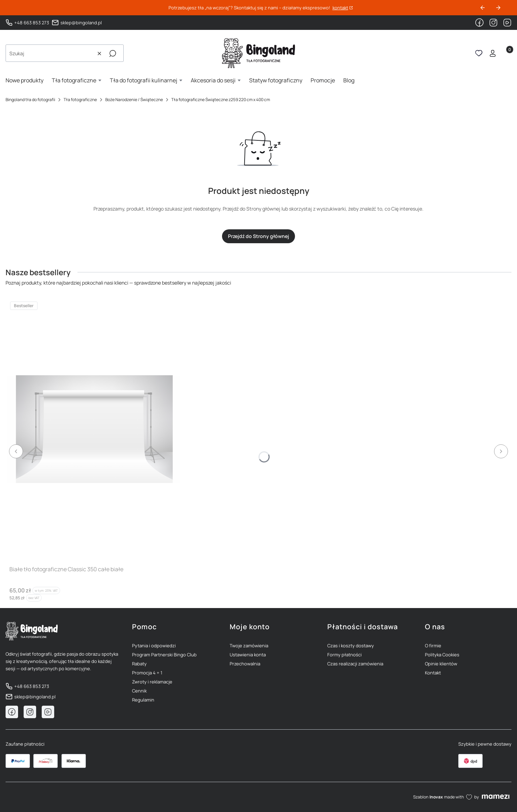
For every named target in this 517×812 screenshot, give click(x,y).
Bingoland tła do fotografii (30, 100)
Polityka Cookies (442, 655)
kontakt (340, 8)
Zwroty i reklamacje (152, 682)
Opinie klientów (441, 664)
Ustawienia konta (248, 655)
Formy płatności (344, 655)
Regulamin (143, 700)
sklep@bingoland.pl (81, 23)
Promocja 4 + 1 (147, 673)
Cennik (139, 691)
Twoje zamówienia (249, 646)
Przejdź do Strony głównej (258, 236)
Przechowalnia (245, 664)
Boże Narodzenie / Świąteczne (134, 100)
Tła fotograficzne (80, 100)
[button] (113, 54)
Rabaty (139, 664)
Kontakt (433, 673)
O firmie (433, 646)
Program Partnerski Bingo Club (164, 655)
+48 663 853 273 (32, 23)
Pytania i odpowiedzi (154, 646)
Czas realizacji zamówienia (355, 664)
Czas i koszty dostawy (351, 646)
